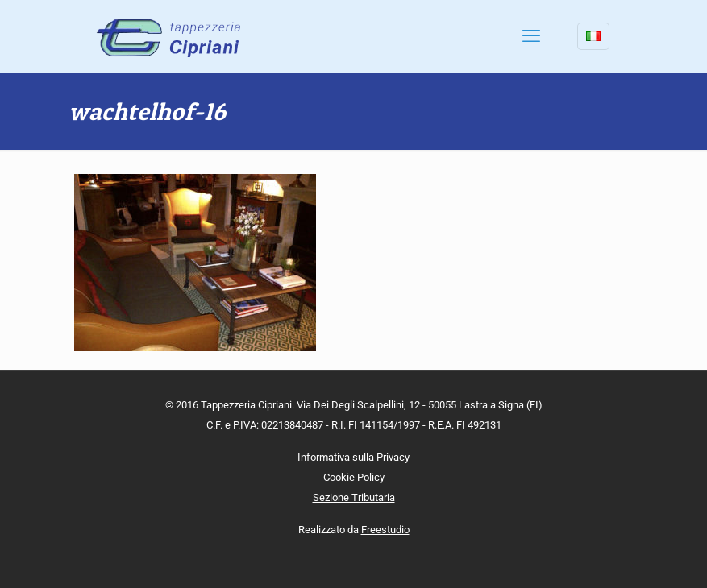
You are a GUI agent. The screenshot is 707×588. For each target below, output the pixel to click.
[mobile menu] (531, 36)
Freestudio (385, 530)
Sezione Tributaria (354, 497)
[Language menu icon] (593, 36)
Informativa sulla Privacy (353, 457)
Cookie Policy (354, 477)
